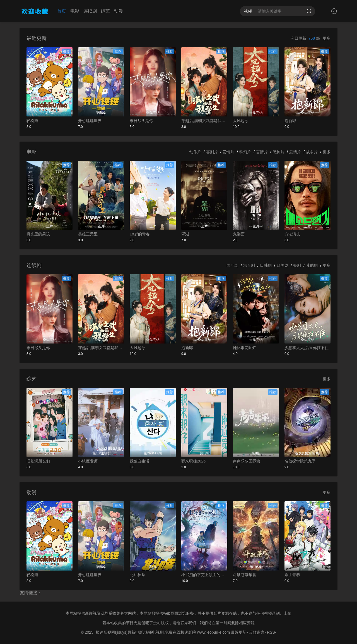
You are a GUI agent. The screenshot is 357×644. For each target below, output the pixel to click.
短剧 (297, 265)
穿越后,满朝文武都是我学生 (204, 121)
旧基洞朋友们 (38, 461)
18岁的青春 (140, 234)
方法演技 (292, 234)
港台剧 (249, 265)
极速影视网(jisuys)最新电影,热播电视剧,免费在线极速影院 (146, 632)
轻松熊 (32, 121)
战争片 (312, 152)
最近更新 (239, 632)
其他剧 (312, 265)
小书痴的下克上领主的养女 (204, 575)
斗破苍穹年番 (245, 575)
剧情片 (295, 152)
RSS (271, 632)
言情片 (262, 152)
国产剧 (232, 265)
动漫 (119, 11)
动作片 (195, 152)
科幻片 (245, 152)
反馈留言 (257, 632)
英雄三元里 (88, 234)
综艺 (105, 11)
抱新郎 (290, 121)
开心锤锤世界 (90, 121)
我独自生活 (139, 461)
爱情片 (228, 152)
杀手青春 (292, 575)
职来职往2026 (193, 461)
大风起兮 (241, 121)
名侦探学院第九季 (300, 461)
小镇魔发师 (88, 461)
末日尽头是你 (141, 121)
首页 (62, 11)
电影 (75, 11)
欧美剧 (283, 265)
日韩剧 (266, 265)
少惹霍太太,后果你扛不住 (307, 348)
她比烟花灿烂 (245, 348)
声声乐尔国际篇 (247, 461)
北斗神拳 (138, 575)
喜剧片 (212, 152)
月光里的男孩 (38, 234)
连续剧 (90, 11)
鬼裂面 (239, 234)
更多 (327, 38)
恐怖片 (279, 152)
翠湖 (185, 234)
